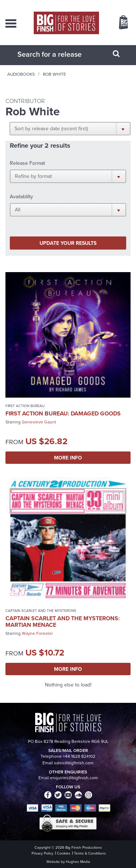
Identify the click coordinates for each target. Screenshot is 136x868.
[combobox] (59, 54)
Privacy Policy (42, 853)
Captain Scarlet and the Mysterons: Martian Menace (63, 622)
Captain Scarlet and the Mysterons (41, 611)
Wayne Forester (37, 633)
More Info (68, 458)
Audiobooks (21, 74)
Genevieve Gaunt (39, 422)
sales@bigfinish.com (74, 763)
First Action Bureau (25, 406)
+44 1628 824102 (79, 756)
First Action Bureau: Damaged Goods (63, 413)
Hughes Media (78, 862)
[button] (70, 128)
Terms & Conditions (90, 853)
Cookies (64, 853)
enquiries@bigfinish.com (74, 778)
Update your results (68, 243)
